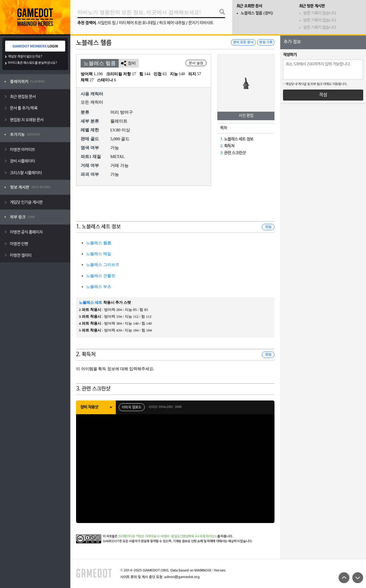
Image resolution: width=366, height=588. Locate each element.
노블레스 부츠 (99, 287)
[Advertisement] (175, 207)
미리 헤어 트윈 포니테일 (137, 23)
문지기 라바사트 (201, 23)
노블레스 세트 (90, 302)
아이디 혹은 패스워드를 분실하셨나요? (33, 63)
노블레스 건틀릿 (101, 276)
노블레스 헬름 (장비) (257, 13)
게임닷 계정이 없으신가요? (25, 57)
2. (222, 146)
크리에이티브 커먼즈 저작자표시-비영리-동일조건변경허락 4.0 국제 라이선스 (168, 536)
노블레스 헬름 (99, 243)
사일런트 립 (107, 23)
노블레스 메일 (99, 254)
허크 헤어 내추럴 (172, 23)
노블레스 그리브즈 (103, 265)
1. (222, 139)
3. (222, 153)
